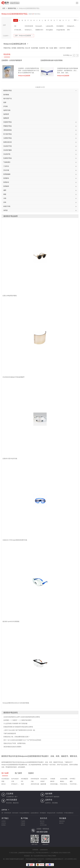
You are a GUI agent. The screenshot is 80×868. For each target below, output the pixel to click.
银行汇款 (42, 821)
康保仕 (62, 781)
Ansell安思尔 (5, 779)
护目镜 (6, 106)
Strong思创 (49, 30)
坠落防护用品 (8, 158)
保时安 (52, 781)
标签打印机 (7, 206)
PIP (22, 781)
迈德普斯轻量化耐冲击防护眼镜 (51, 60)
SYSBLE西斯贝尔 (19, 30)
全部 (16, 20)
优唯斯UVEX (39, 30)
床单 (5, 202)
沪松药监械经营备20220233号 (35, 859)
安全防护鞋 (42, 48)
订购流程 (23, 823)
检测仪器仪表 (8, 142)
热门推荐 (18, 773)
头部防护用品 (8, 138)
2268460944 (44, 850)
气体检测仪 (7, 162)
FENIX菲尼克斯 (65, 784)
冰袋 (5, 198)
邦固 (3, 781)
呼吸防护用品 (7, 48)
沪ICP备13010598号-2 (42, 853)
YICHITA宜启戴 (74, 784)
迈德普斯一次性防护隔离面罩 (12, 60)
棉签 (5, 194)
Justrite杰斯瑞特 (65, 779)
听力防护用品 (8, 134)
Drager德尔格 (61, 30)
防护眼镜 (14, 48)
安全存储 (6, 170)
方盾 (32, 781)
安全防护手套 (8, 146)
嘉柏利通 (43, 784)
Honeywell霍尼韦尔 (40, 26)
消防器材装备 (8, 130)
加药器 (6, 210)
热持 (22, 784)
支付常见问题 (43, 825)
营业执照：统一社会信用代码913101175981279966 (40, 856)
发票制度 (23, 825)
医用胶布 (6, 178)
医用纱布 (6, 182)
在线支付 (42, 823)
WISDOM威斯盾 (55, 784)
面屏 (5, 102)
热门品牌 (5, 773)
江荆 (13, 781)
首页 (4, 8)
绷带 (5, 190)
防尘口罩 (28, 48)
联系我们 (4, 825)
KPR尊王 (73, 779)
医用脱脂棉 (7, 174)
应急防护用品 (8, 122)
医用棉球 (6, 186)
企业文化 (4, 823)
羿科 (68, 30)
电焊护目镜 (7, 110)
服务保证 (61, 823)
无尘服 (51, 48)
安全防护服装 (35, 48)
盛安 (71, 781)
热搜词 (31, 773)
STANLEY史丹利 (16, 784)
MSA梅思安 (60, 26)
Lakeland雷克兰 (51, 26)
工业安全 (6, 166)
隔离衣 (56, 48)
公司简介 (4, 821)
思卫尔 (4, 784)
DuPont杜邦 (15, 779)
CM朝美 (53, 779)
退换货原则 (62, 821)
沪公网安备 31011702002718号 (61, 853)
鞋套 (47, 48)
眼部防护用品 (12, 8)
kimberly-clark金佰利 (30, 30)
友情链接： (36, 850)
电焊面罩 (6, 114)
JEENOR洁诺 (35, 784)
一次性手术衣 (62, 48)
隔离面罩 (69, 48)
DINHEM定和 (29, 26)
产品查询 (23, 821)
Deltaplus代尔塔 (72, 26)
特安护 (43, 781)
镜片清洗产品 (8, 99)
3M (15, 26)
